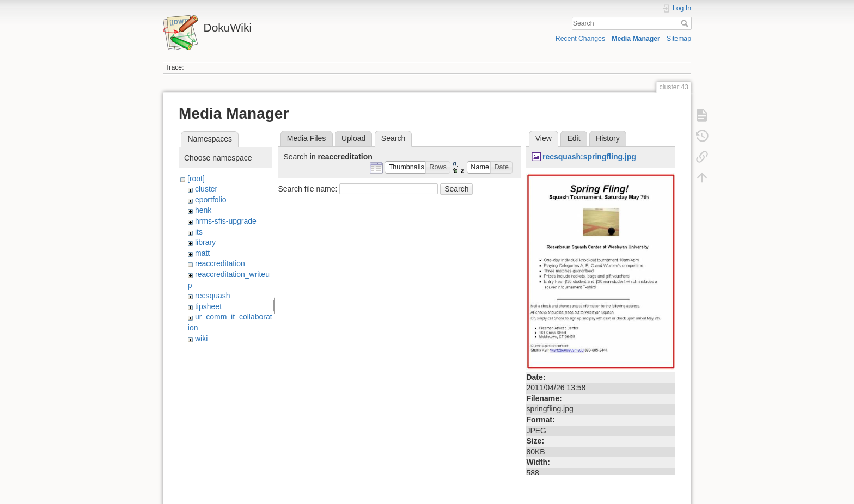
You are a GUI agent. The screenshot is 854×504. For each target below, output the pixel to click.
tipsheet (208, 306)
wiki (201, 339)
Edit (574, 138)
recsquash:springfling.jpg (589, 157)
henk (203, 210)
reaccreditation (220, 263)
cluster (206, 189)
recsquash (213, 296)
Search (686, 23)
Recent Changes (580, 39)
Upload (353, 138)
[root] (196, 179)
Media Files (307, 138)
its (199, 232)
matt (202, 253)
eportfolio (211, 200)
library (205, 242)
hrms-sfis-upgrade (226, 221)
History (608, 138)
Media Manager (636, 39)
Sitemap (679, 39)
